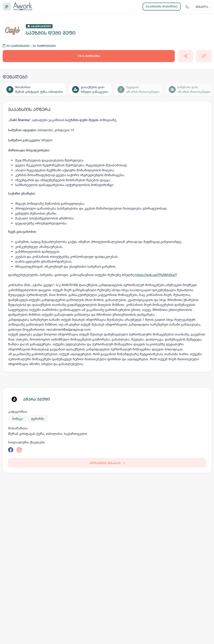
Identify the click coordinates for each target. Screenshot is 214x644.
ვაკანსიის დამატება (162, 6)
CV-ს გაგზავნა (89, 56)
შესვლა (202, 7)
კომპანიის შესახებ (107, 463)
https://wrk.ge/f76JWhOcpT (156, 275)
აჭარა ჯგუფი (36, 399)
